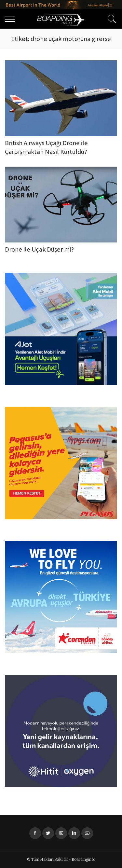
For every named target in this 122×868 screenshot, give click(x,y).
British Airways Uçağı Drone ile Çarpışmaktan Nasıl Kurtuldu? (46, 148)
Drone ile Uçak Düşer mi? (39, 250)
